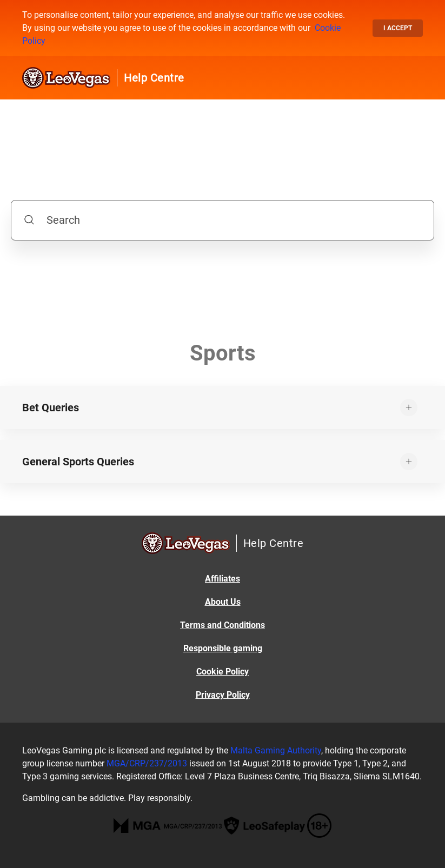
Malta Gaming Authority (276, 750)
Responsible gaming (223, 648)
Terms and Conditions (222, 625)
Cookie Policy (222, 672)
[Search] (222, 220)
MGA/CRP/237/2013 (147, 763)
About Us (223, 602)
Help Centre (154, 78)
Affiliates (222, 579)
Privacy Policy (223, 695)
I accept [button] (398, 28)
